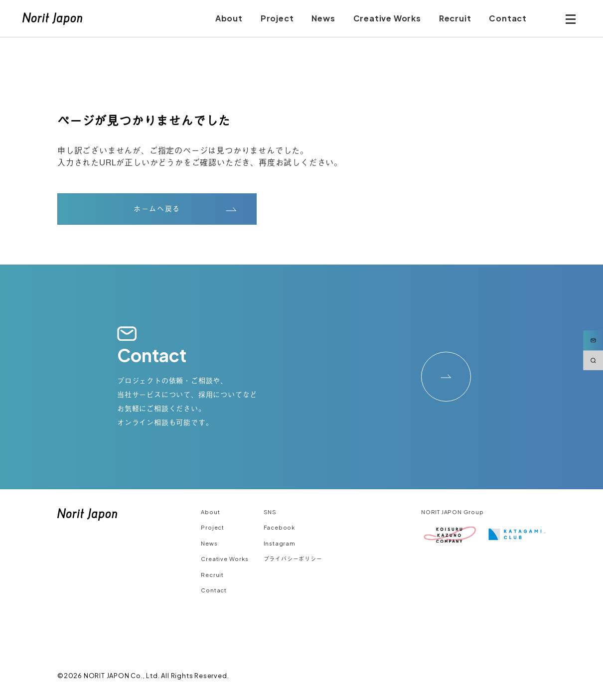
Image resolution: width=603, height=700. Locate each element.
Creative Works (225, 559)
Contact (214, 590)
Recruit (212, 575)
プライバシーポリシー (293, 559)
